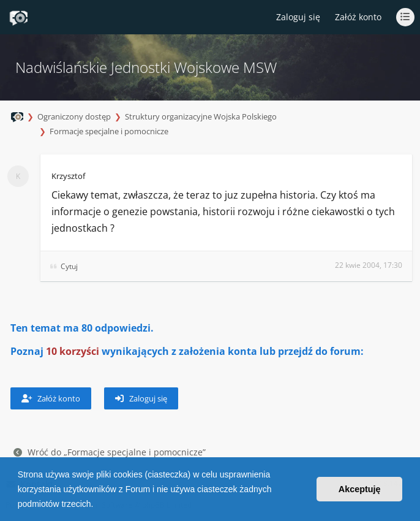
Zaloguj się (141, 398)
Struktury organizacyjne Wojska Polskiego (201, 116)
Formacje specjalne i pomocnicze (109, 131)
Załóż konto (358, 17)
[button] (97, 505)
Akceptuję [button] (360, 489)
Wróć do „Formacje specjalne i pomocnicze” (110, 452)
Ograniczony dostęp (74, 116)
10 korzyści (73, 351)
